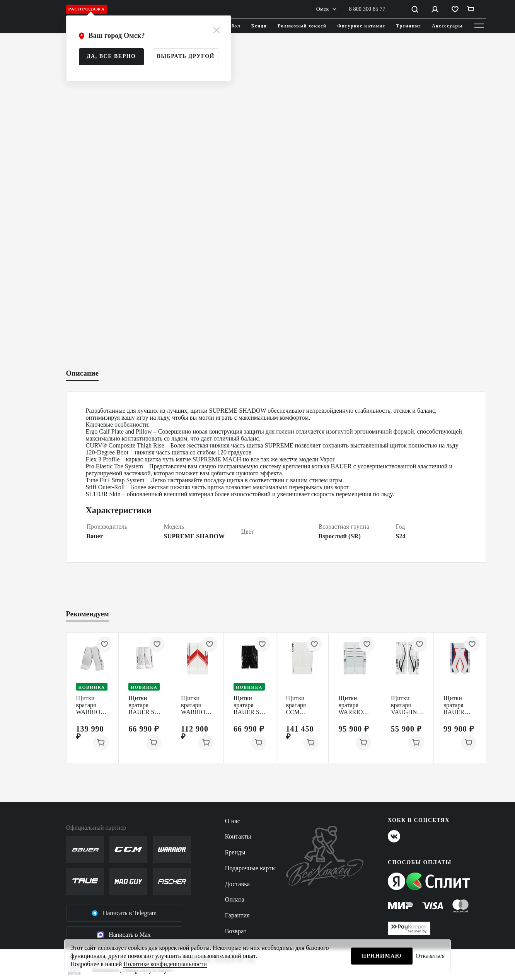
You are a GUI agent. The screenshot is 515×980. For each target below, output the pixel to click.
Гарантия (237, 915)
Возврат (236, 931)
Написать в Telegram (124, 913)
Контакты (238, 836)
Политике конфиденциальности (165, 964)
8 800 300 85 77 (367, 9)
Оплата (235, 899)
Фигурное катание (361, 26)
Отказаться (430, 956)
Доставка (238, 884)
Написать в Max (124, 935)
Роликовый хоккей (302, 26)
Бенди (259, 26)
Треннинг (408, 26)
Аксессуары (447, 26)
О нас (233, 821)
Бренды (235, 852)
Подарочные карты (251, 868)
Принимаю (382, 956)
